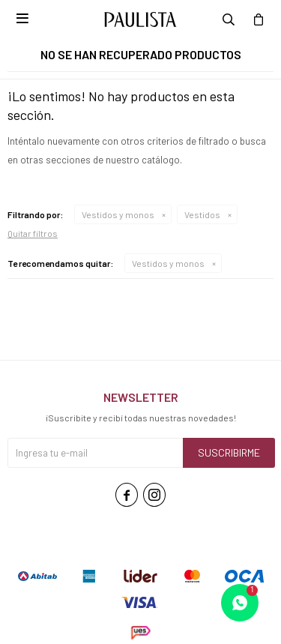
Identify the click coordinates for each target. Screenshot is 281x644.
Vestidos (202, 214)
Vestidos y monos (118, 214)
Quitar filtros (33, 233)
